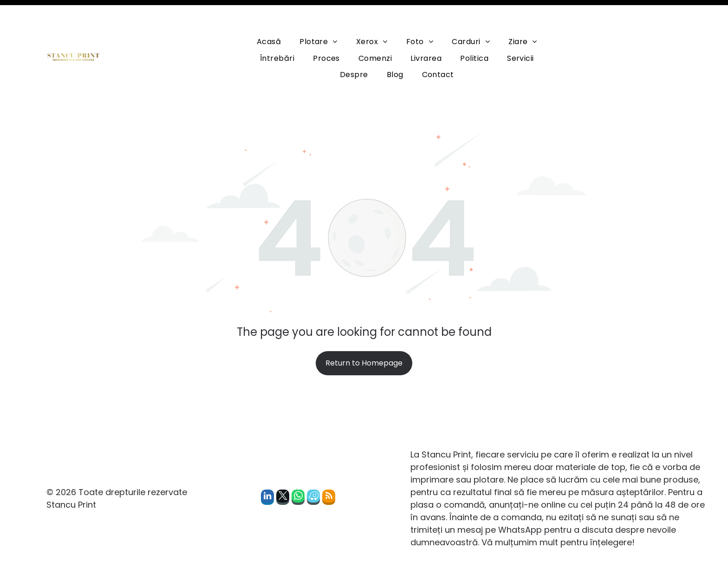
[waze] (313, 475)
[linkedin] (267, 475)
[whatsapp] (298, 475)
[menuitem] (269, 18)
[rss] (329, 475)
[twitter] (283, 475)
